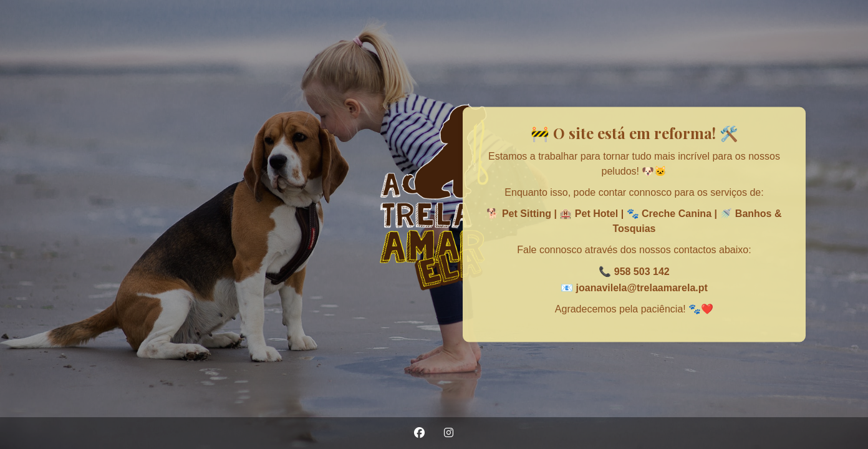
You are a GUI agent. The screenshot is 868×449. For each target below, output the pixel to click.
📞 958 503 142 (634, 272)
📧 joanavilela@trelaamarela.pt (634, 287)
